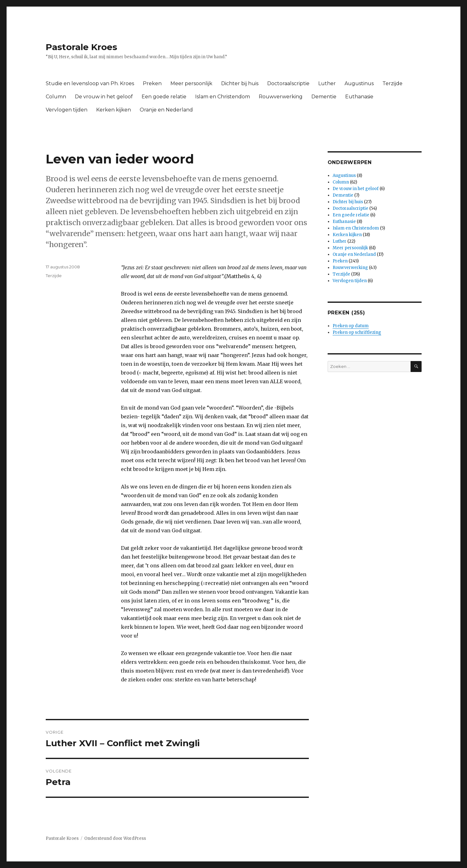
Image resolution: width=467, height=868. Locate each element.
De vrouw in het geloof (104, 97)
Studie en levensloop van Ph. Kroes (90, 83)
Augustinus (359, 83)
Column (56, 97)
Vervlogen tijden (67, 110)
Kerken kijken (114, 110)
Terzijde (392, 83)
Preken (152, 83)
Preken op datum (351, 326)
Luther (327, 83)
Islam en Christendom (223, 97)
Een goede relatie (164, 97)
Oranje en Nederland (166, 110)
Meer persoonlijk (191, 83)
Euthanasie (359, 97)
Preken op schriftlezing (357, 332)
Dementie (324, 97)
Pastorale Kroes (81, 47)
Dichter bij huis (240, 83)
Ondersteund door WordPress (115, 838)
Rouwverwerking (281, 97)
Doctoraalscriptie (288, 83)
